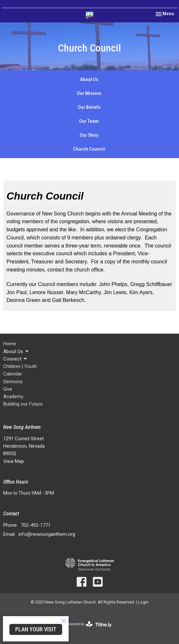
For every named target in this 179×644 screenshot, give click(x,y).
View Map (14, 461)
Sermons (13, 382)
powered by (89, 624)
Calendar (13, 374)
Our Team (89, 121)
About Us (89, 79)
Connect (16, 359)
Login (143, 602)
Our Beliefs (89, 107)
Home (10, 344)
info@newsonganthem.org (47, 534)
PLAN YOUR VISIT (36, 629)
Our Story (89, 135)
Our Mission (89, 93)
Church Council (89, 149)
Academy (13, 397)
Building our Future (23, 404)
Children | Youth (20, 366)
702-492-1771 (36, 525)
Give (8, 389)
